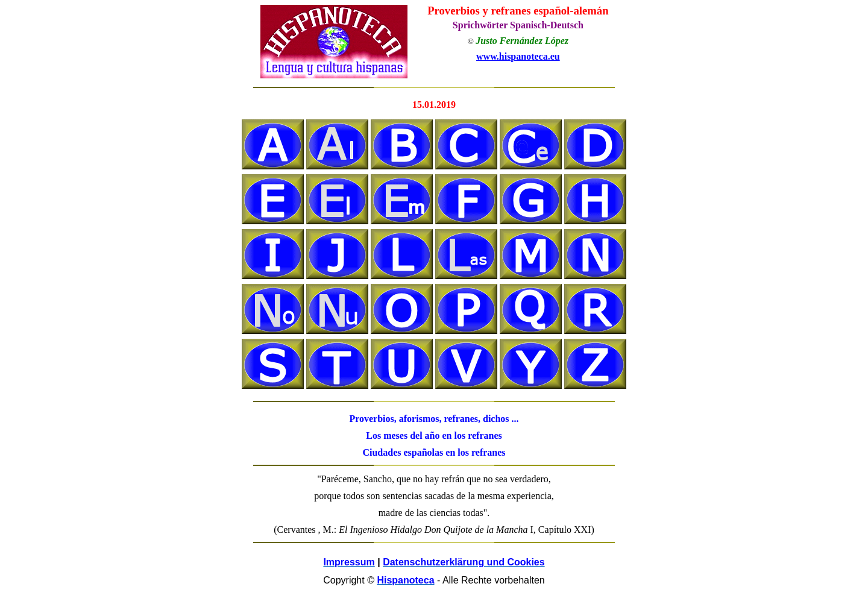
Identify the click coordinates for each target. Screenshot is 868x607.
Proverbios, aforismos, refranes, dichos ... (434, 419)
